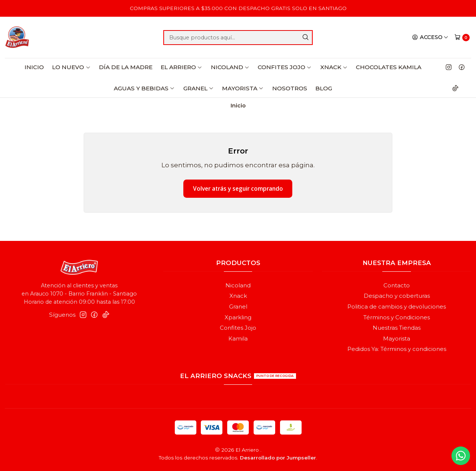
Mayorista (243, 88)
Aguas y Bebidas (144, 88)
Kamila (238, 339)
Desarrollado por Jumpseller (278, 458)
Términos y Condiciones (397, 317)
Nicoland (230, 67)
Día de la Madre (126, 67)
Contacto (397, 285)
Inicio (34, 67)
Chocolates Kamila (389, 67)
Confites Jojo (285, 67)
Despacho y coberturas (397, 296)
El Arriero (181, 67)
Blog (324, 88)
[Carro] (462, 37)
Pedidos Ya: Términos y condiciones (397, 349)
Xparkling (238, 317)
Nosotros (290, 88)
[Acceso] (430, 37)
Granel (199, 88)
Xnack (334, 67)
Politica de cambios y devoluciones (397, 307)
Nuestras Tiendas (397, 328)
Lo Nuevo (71, 67)
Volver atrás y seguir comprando (238, 188)
